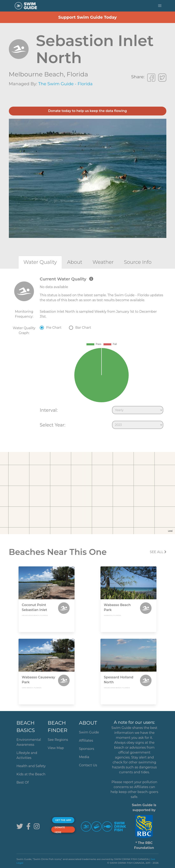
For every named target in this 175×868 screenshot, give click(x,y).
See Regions (58, 740)
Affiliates (86, 741)
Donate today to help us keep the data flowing (87, 111)
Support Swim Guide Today (87, 17)
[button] (160, 6)
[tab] (40, 262)
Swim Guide (89, 732)
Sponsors (87, 749)
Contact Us (88, 765)
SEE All (158, 552)
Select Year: (52, 425)
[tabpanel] (87, 354)
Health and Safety (31, 766)
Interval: (49, 410)
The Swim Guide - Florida (65, 84)
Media (84, 757)
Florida (77, 74)
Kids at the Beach (31, 774)
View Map (56, 748)
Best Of (23, 782)
